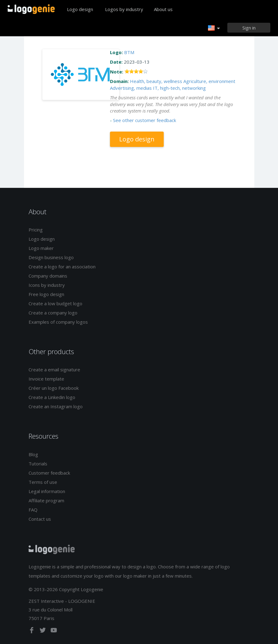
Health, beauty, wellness (156, 81)
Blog (33, 454)
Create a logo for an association (62, 267)
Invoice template (46, 379)
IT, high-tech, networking (179, 88)
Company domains (48, 276)
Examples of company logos (58, 322)
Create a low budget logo (55, 303)
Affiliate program (46, 500)
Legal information (47, 491)
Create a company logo (53, 313)
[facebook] (32, 631)
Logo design (80, 9)
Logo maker (41, 248)
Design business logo (51, 257)
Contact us (40, 519)
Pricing (36, 230)
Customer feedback (49, 473)
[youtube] (54, 631)
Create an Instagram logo (56, 406)
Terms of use (43, 482)
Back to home (31, 9)
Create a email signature (54, 369)
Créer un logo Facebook (54, 388)
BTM (129, 52)
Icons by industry (47, 285)
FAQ (33, 510)
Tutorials (38, 464)
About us (163, 9)
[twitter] (43, 631)
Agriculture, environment (209, 81)
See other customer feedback (145, 120)
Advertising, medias (131, 88)
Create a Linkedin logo (52, 397)
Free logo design (46, 294)
